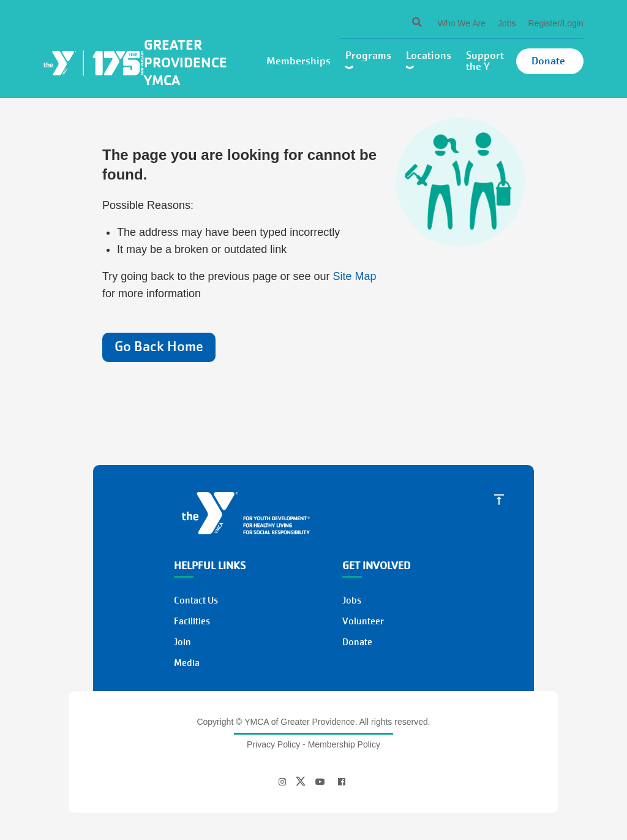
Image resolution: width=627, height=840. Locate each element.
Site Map (355, 276)
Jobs (507, 23)
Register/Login (556, 23)
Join (182, 642)
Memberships (300, 61)
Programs (370, 60)
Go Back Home (159, 346)
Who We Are (462, 23)
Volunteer (363, 621)
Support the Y (485, 61)
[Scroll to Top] (499, 499)
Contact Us (196, 600)
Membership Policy (344, 744)
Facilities (192, 621)
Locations (430, 60)
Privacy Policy (273, 744)
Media (187, 663)
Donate (550, 61)
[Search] (406, 23)
